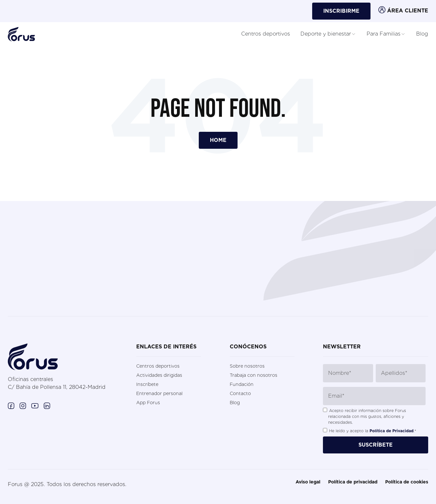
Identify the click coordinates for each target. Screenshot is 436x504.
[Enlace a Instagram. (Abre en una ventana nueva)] (23, 405)
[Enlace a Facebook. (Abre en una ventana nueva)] (11, 405)
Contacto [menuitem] (240, 393)
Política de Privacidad (392, 431)
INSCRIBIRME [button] (341, 11)
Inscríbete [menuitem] (147, 384)
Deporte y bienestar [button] (328, 34)
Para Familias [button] (386, 34)
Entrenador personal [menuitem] (159, 393)
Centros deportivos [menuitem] (158, 366)
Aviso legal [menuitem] (308, 482)
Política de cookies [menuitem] (407, 482)
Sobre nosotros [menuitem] (247, 366)
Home (218, 140)
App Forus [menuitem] (148, 403)
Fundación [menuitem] (242, 384)
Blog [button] (422, 34)
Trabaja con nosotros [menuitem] (254, 375)
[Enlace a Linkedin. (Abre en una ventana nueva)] (47, 405)
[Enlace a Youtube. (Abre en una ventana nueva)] (35, 405)
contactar (36, 289)
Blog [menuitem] (235, 403)
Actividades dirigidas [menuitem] (159, 375)
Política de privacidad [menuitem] (353, 482)
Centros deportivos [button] (266, 34)
